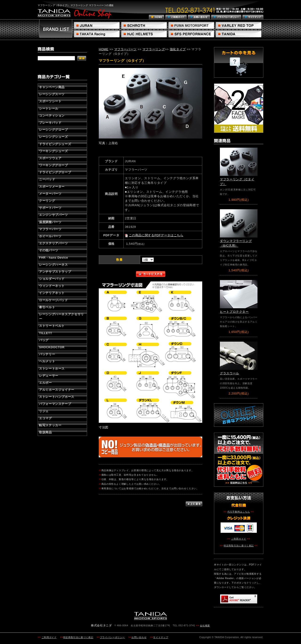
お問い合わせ (139, 637)
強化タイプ (178, 49)
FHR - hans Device (53, 258)
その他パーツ (49, 250)
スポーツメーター (52, 187)
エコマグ (46, 418)
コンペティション (52, 116)
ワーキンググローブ (53, 165)
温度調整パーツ (50, 222)
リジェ (44, 411)
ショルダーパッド (52, 279)
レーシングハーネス (53, 265)
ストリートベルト (52, 326)
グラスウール (230, 373)
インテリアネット (52, 293)
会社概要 (205, 626)
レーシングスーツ (52, 94)
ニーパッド (47, 179)
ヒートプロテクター (234, 312)
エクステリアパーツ (53, 243)
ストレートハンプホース (57, 397)
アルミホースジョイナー (57, 390)
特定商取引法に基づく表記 (239, 546)
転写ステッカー (50, 425)
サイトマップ (161, 637)
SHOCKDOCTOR (52, 347)
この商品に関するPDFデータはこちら (156, 235)
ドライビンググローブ (55, 172)
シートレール (49, 109)
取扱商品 (46, 432)
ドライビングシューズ (55, 144)
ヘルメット (47, 361)
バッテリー (47, 354)
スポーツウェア (50, 158)
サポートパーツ (50, 208)
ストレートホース (52, 369)
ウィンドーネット (52, 286)
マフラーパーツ (50, 229)
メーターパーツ (50, 194)
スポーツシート (50, 101)
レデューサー (49, 376)
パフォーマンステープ (55, 404)
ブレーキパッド (50, 123)
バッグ (44, 340)
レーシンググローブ (53, 130)
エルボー (46, 383)
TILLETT (46, 333)
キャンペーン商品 (52, 87)
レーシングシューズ (53, 137)
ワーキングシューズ (53, 151)
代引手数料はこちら (239, 512)
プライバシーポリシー (112, 637)
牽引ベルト (47, 307)
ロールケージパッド (53, 300)
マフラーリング (154, 49)
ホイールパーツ (50, 236)
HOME (104, 49)
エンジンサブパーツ (53, 215)
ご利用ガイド (239, 539)
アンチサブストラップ (55, 272)
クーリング (47, 201)
